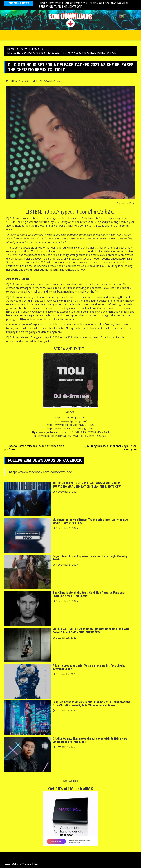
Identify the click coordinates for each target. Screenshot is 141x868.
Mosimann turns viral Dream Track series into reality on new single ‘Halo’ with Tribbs (90, 521)
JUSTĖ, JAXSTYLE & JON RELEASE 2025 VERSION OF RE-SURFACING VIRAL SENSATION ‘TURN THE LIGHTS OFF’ (84, 5)
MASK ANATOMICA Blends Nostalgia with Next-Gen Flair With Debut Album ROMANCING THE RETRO (91, 631)
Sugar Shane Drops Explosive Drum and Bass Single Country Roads (90, 558)
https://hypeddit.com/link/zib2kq (79, 212)
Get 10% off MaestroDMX (71, 789)
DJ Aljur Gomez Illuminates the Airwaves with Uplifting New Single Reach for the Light (90, 740)
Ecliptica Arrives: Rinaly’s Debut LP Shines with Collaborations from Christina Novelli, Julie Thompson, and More (91, 704)
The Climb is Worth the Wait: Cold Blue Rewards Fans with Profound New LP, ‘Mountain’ (89, 594)
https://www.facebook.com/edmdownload (41, 472)
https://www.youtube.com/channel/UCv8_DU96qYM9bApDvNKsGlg (70, 432)
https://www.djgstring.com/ (71, 421)
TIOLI (83, 349)
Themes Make (30, 864)
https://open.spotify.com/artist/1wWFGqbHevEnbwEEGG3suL (70, 436)
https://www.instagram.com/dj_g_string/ (71, 428)
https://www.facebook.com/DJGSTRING (70, 425)
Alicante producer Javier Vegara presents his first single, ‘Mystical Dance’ (89, 667)
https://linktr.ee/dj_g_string (71, 417)
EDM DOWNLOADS (48, 81)
